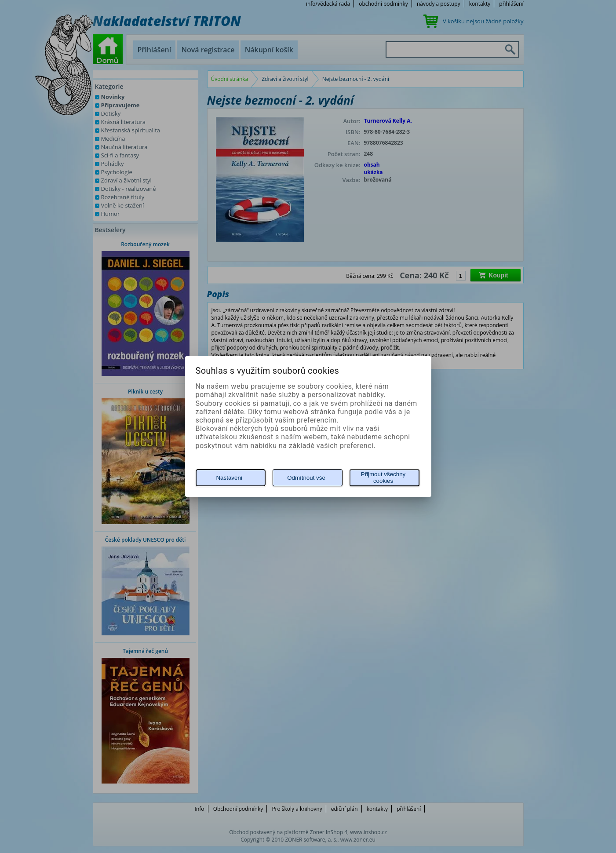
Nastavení (229, 478)
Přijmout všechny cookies (383, 478)
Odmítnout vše (306, 478)
